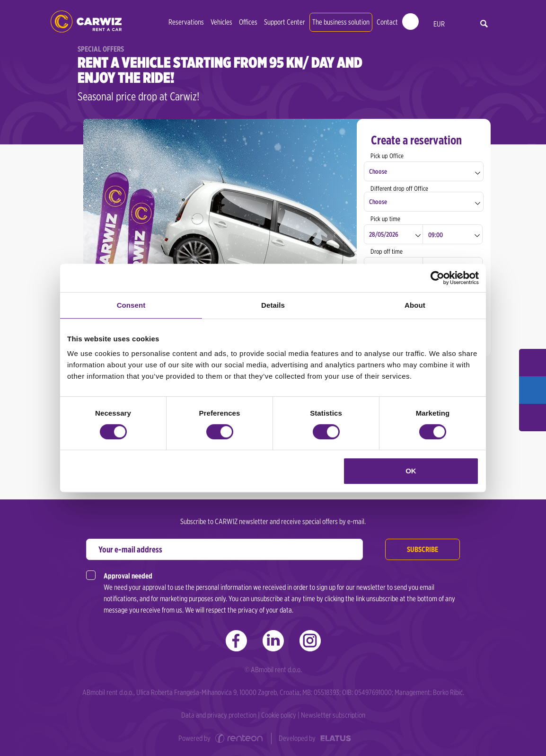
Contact (387, 22)
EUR (439, 24)
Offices (248, 22)
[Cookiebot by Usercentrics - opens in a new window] (437, 278)
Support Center (285, 22)
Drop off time (387, 251)
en (459, 24)
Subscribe (423, 549)
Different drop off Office (399, 188)
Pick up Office (387, 156)
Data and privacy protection (219, 715)
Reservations (186, 22)
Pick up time (385, 219)
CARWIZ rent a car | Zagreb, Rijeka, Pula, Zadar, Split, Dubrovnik (86, 22)
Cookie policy (279, 715)
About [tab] (415, 305)
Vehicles (221, 22)
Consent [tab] (131, 305)
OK (411, 471)
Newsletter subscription (333, 715)
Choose (378, 171)
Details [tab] (273, 305)
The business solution (341, 22)
